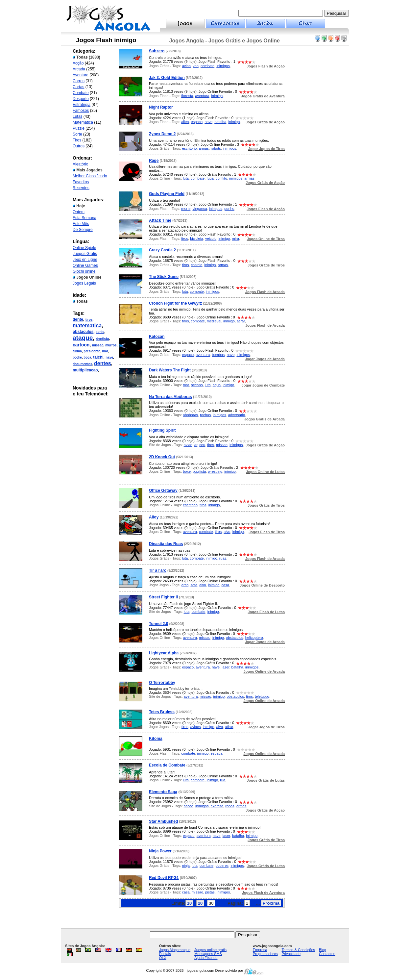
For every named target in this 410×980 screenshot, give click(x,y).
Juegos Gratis (85, 254)
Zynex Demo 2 (162, 134)
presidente (92, 351)
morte (186, 209)
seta (194, 585)
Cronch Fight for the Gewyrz (175, 303)
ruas (223, 558)
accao (189, 806)
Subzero (157, 51)
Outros (79, 146)
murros (111, 345)
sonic (100, 332)
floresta (187, 96)
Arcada (79, 69)
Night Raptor (161, 107)
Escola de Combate (167, 765)
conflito (221, 178)
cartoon (81, 345)
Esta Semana (84, 218)
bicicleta (197, 239)
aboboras (190, 415)
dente (78, 319)
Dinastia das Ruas (166, 544)
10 (189, 903)
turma (77, 351)
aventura (202, 96)
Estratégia (82, 105)
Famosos (81, 111)
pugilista (199, 471)
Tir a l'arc (158, 570)
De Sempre (83, 230)
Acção (78, 63)
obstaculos (83, 332)
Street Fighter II (163, 597)
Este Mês (81, 224)
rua (223, 780)
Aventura (81, 75)
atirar (241, 321)
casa (225, 585)
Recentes (81, 188)
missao (98, 345)
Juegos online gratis (210, 950)
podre (77, 357)
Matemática (83, 122)
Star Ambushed (163, 821)
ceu (202, 445)
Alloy (154, 517)
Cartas (78, 87)
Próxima (271, 903)
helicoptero (254, 638)
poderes (222, 866)
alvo (227, 532)
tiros (89, 320)
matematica (87, 326)
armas (204, 148)
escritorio (190, 148)
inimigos (223, 66)
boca (87, 357)
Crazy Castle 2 (162, 250)
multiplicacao (85, 370)
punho (229, 209)
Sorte (77, 134)
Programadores (265, 954)
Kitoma (156, 739)
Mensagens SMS (208, 954)
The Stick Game (164, 277)
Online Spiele (84, 248)
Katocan (157, 337)
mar (105, 351)
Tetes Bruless (162, 712)
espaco (197, 122)
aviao (186, 66)
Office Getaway (163, 490)
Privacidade (291, 954)
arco (185, 585)
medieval (214, 321)
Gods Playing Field (167, 194)
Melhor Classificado (90, 176)
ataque (83, 338)
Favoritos (81, 182)
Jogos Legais (84, 283)
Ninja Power (160, 851)
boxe (187, 471)
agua (217, 385)
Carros (79, 81)
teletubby (262, 696)
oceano (197, 385)
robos (230, 806)
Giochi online (84, 271)
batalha (220, 122)
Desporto (81, 99)
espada (217, 753)
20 (200, 903)
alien (185, 122)
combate (207, 66)
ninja (186, 866)
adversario (237, 415)
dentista (103, 339)
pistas (210, 892)
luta (186, 178)
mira (235, 239)
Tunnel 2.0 (158, 624)
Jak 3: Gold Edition (167, 78)
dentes (103, 363)
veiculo (211, 239)
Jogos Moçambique (175, 950)
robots (216, 148)
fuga (210, 178)
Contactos (327, 954)
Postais (165, 954)
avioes (196, 727)
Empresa (260, 950)
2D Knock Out (162, 457)
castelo (197, 265)
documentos (82, 364)
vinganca (200, 209)
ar (196, 445)
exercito (217, 806)
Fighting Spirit (162, 430)
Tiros (77, 140)
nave (109, 357)
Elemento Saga (163, 792)
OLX (163, 958)
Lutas (77, 116)
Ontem (79, 212)
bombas (218, 355)
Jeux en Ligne (85, 260)
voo (196, 66)
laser (225, 667)
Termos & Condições (299, 950)
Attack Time (160, 220)
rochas (205, 415)
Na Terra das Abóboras (170, 397)
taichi (98, 357)
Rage (154, 161)
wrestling (215, 471)
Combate (81, 93)
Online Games (85, 265)
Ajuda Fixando (206, 958)
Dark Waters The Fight (170, 370)
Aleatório (80, 164)
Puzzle (79, 128)
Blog (323, 950)
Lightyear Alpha (164, 653)
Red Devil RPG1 (164, 878)
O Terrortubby (162, 683)
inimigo (217, 96)
